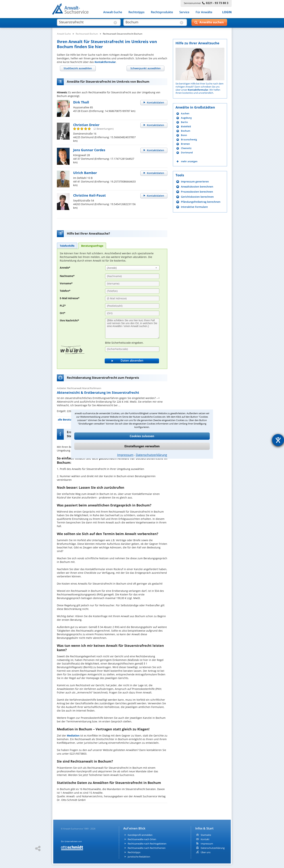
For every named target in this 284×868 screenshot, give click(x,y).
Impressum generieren (195, 182)
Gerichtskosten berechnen (197, 197)
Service (184, 12)
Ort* (63, 313)
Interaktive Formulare (194, 207)
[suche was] (85, 23)
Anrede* (65, 268)
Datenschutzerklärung (151, 455)
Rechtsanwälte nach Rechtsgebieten (147, 844)
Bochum (186, 131)
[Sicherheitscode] (132, 349)
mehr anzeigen (189, 161)
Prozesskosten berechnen (197, 192)
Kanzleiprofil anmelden (140, 835)
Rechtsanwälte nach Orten (142, 839)
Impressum (125, 455)
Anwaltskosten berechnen (197, 187)
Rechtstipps (136, 12)
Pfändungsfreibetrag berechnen (201, 202)
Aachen (185, 113)
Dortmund (187, 153)
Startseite (206, 835)
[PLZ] (132, 306)
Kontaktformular (105, 62)
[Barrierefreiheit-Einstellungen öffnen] (278, 440)
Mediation (73, 736)
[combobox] (132, 268)
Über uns (206, 852)
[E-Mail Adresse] (132, 298)
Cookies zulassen (142, 436)
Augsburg (186, 118)
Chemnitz (186, 148)
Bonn (184, 135)
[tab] (78, 68)
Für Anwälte (204, 12)
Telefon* (65, 291)
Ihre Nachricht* (69, 320)
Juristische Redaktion (139, 857)
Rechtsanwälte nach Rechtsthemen (147, 848)
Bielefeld (186, 127)
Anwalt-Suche (113, 12)
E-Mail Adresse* (70, 298)
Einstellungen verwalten (142, 446)
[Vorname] (132, 284)
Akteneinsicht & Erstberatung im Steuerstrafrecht (98, 392)
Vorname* (66, 283)
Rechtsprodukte (162, 12)
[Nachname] (132, 276)
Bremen (185, 144)
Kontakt (205, 839)
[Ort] (132, 313)
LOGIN (227, 12)
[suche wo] (152, 23)
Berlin (184, 122)
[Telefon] (132, 291)
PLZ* (63, 306)
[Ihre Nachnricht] (132, 328)
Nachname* (67, 276)
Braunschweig (189, 140)
